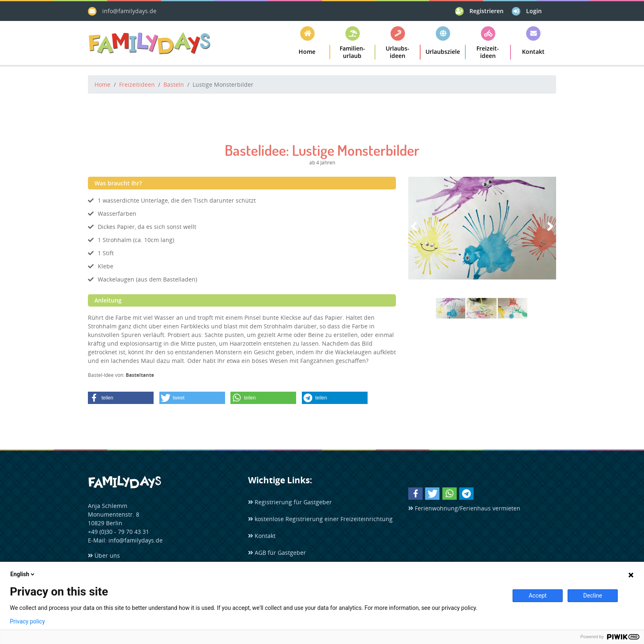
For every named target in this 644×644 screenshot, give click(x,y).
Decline (593, 596)
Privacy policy (27, 621)
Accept (538, 596)
